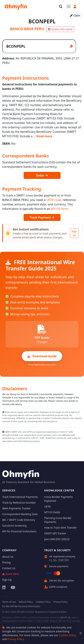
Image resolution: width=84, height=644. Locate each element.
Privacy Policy (16, 639)
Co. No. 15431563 (59, 560)
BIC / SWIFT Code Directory (19, 520)
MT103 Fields (52, 512)
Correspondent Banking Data (20, 514)
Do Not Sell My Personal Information (21, 606)
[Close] (81, 633)
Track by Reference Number (19, 503)
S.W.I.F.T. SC (65, 617)
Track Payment (42, 217)
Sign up (74, 233)
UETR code (54, 200)
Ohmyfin (16, 6)
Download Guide (42, 356)
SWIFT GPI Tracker (55, 533)
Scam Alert (11, 574)
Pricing (6, 562)
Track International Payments (20, 497)
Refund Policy (26, 602)
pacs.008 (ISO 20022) (57, 539)
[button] (75, 7)
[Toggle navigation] (69, 6)
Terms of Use (9, 602)
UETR (48, 506)
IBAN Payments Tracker (16, 508)
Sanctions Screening (14, 526)
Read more (44, 136)
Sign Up (7, 580)
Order (42, 175)
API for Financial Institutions (19, 531)
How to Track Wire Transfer (61, 528)
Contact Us (9, 568)
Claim (75, 15)
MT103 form (60, 209)
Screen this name (60, 29)
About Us (8, 557)
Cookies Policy (67, 635)
